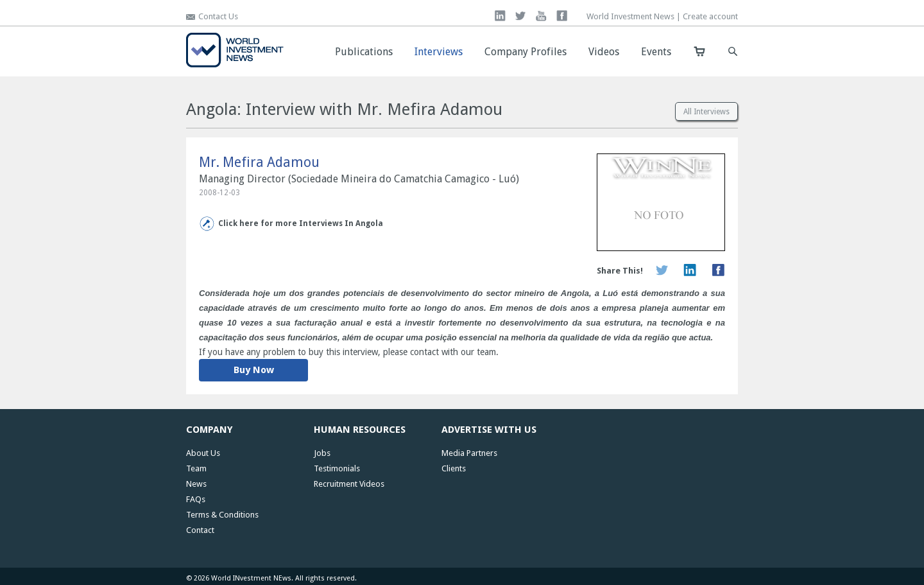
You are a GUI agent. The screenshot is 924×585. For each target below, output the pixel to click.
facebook (562, 16)
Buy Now (254, 370)
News (196, 484)
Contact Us (218, 16)
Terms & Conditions (222, 515)
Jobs (322, 453)
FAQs (196, 499)
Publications (364, 52)
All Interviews (706, 112)
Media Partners (469, 453)
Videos (604, 52)
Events (656, 52)
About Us (203, 453)
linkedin (500, 16)
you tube (541, 16)
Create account (710, 16)
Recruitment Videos (349, 484)
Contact (200, 530)
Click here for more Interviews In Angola (301, 223)
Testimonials (337, 468)
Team (196, 468)
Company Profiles (526, 52)
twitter (521, 16)
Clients (454, 468)
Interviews (439, 52)
